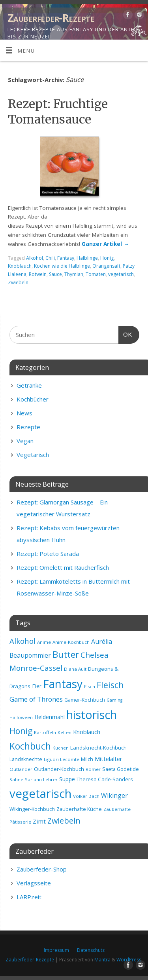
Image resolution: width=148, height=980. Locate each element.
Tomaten (96, 274)
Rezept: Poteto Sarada (48, 554)
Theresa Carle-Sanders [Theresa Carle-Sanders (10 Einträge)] (105, 779)
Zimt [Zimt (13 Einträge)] (39, 821)
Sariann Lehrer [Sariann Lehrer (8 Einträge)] (41, 779)
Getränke (29, 385)
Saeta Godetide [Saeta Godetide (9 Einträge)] (121, 769)
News (24, 413)
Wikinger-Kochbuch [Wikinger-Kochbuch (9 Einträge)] (32, 809)
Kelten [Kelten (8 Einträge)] (65, 732)
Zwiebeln (18, 283)
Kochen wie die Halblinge (62, 266)
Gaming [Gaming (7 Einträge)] (114, 700)
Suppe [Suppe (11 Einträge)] (67, 779)
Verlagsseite (34, 883)
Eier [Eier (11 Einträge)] (37, 686)
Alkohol (35, 258)
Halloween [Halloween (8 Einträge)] (21, 717)
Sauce (55, 274)
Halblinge (87, 258)
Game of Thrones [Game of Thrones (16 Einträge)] (36, 699)
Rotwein (38, 274)
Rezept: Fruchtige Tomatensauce (58, 111)
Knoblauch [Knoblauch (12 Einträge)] (87, 732)
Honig (107, 258)
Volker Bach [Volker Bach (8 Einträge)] (86, 796)
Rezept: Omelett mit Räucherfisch (63, 567)
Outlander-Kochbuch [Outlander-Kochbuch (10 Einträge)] (59, 769)
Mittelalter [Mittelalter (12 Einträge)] (109, 759)
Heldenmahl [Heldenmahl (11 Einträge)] (50, 717)
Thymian (74, 274)
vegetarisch (121, 274)
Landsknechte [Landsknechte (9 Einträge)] (26, 759)
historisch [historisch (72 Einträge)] (92, 715)
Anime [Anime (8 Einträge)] (44, 642)
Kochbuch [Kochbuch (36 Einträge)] (30, 746)
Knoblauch (20, 266)
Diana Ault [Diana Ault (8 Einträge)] (75, 669)
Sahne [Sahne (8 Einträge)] (16, 779)
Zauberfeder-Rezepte (51, 18)
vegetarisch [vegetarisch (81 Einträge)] (40, 794)
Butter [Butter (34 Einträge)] (66, 654)
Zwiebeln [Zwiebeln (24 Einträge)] (64, 821)
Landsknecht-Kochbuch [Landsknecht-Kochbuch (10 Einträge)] (98, 748)
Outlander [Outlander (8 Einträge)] (21, 769)
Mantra (102, 960)
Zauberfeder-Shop (42, 869)
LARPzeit (29, 897)
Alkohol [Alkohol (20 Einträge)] (22, 641)
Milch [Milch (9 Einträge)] (87, 759)
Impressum (56, 950)
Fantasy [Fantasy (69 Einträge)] (63, 684)
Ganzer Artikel (105, 244)
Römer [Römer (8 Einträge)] (93, 769)
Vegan (25, 441)
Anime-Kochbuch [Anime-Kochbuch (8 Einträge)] (71, 642)
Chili (50, 258)
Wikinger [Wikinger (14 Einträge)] (114, 795)
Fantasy (66, 258)
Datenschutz (91, 950)
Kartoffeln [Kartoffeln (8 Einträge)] (45, 732)
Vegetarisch (33, 455)
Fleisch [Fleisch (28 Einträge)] (110, 685)
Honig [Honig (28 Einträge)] (21, 731)
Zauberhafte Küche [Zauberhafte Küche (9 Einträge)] (79, 809)
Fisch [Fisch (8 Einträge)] (90, 686)
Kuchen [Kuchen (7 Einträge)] (61, 748)
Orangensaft (106, 266)
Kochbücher (33, 399)
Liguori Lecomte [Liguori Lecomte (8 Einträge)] (62, 759)
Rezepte (28, 427)
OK (126, 333)
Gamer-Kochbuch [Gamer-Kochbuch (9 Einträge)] (85, 700)
